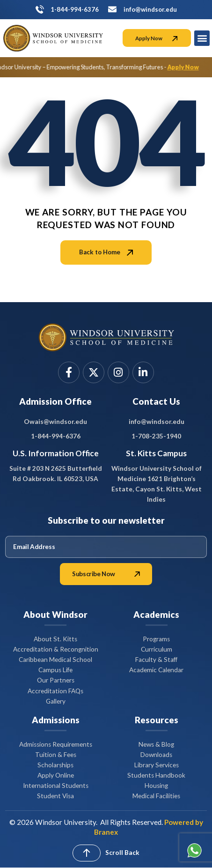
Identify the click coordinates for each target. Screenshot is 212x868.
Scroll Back (122, 853)
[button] (202, 38)
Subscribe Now (106, 574)
